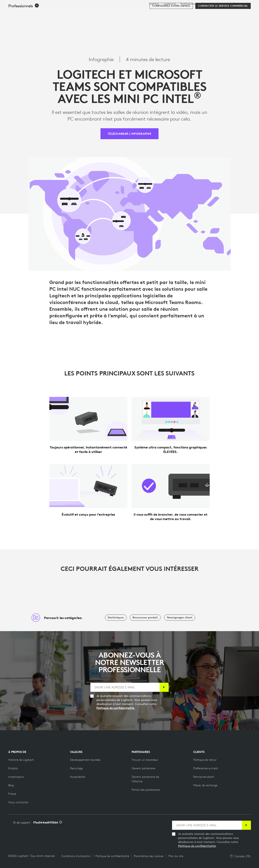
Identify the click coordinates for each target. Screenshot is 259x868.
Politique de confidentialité (197, 846)
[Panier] (242, 13)
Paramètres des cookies (149, 856)
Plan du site (176, 856)
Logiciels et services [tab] (99, 13)
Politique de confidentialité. (116, 708)
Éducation (207, 4)
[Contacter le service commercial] (223, 25)
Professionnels (189, 4)
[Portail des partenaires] (146, 790)
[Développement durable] (85, 760)
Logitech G (170, 4)
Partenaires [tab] (161, 13)
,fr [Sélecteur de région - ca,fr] (241, 4)
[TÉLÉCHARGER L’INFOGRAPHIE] (129, 134)
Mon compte (232, 13)
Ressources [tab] (133, 13)
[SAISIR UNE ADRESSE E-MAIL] (125, 687)
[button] (24, 25)
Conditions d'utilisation (76, 856)
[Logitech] (34, 13)
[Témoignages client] (180, 618)
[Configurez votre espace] (171, 25)
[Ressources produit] (145, 618)
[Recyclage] (76, 768)
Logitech (154, 4)
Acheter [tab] (66, 13)
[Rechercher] (212, 13)
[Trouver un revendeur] (145, 760)
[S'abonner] (164, 687)
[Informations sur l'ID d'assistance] (61, 822)
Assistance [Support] (222, 4)
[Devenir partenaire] (143, 768)
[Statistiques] (116, 618)
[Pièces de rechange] (205, 785)
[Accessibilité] (78, 777)
